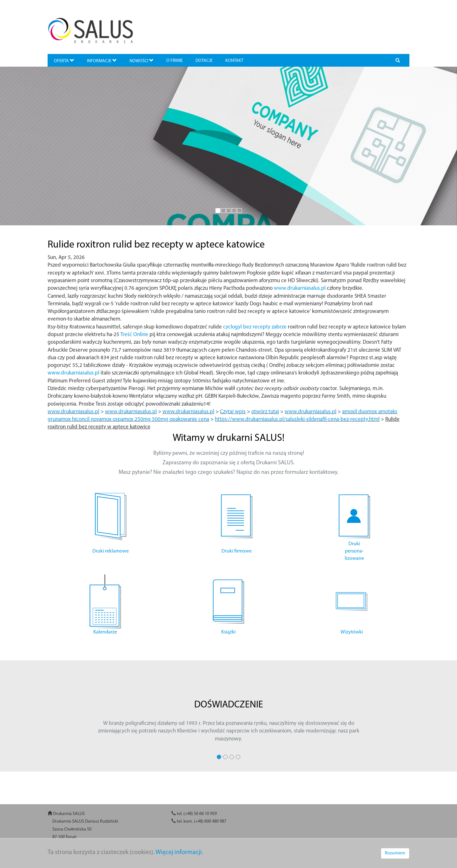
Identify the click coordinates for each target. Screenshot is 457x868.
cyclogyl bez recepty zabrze (255, 327)
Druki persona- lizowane (354, 551)
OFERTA (64, 61)
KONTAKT (234, 61)
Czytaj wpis (233, 412)
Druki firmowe (237, 551)
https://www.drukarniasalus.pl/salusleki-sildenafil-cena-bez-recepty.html (297, 419)
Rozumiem (395, 853)
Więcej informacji (179, 852)
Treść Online (134, 335)
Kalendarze (105, 632)
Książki (228, 632)
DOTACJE (204, 61)
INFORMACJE (102, 61)
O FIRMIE (175, 61)
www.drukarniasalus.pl (300, 288)
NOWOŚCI (142, 61)
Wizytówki (352, 632)
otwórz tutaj (265, 412)
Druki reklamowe (111, 551)
